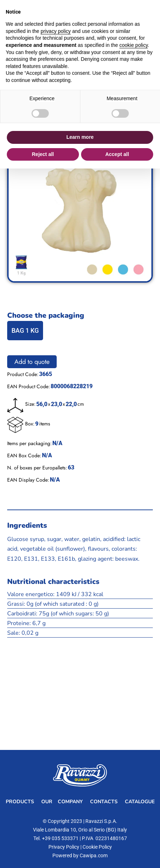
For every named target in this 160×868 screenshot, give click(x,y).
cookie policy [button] (134, 45)
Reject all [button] (43, 154)
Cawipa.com (94, 855)
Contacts (104, 802)
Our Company (62, 802)
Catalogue (140, 802)
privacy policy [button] (56, 31)
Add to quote (32, 362)
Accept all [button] (117, 154)
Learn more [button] (80, 137)
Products (20, 802)
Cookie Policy (97, 847)
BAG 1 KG (25, 330)
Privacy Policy (64, 847)
